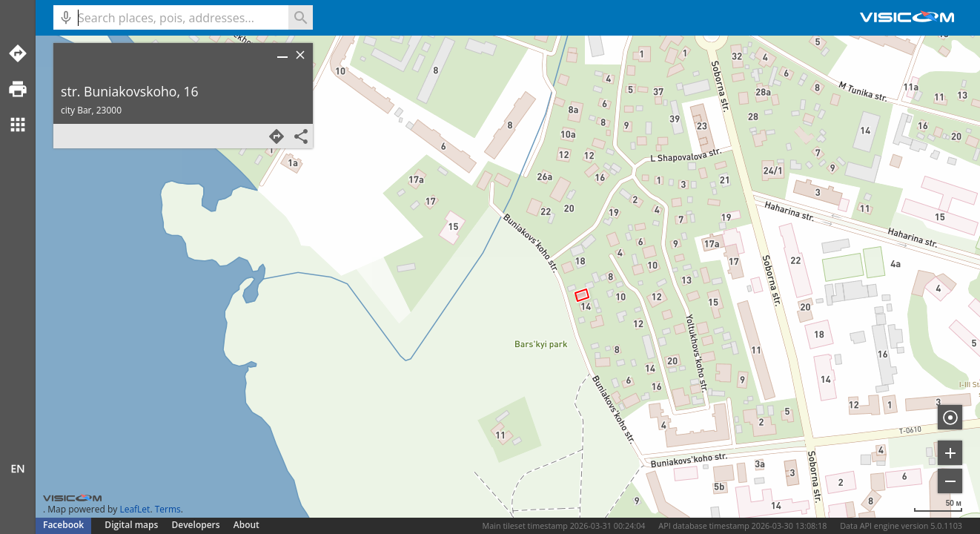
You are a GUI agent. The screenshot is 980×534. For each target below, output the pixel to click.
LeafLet (135, 509)
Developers (196, 525)
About (246, 525)
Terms (168, 509)
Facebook (63, 525)
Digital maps (132, 525)
